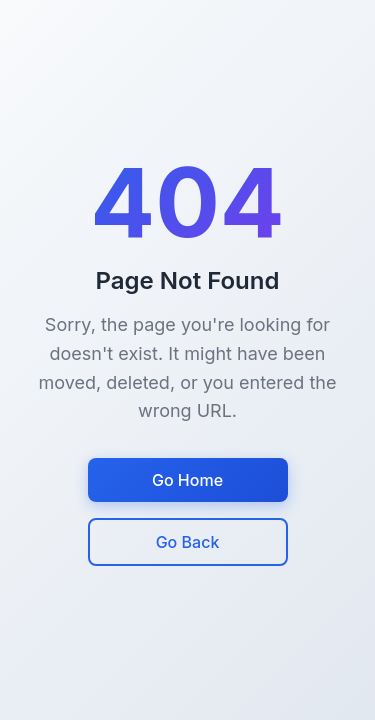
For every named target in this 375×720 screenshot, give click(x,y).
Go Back (188, 542)
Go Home (187, 480)
